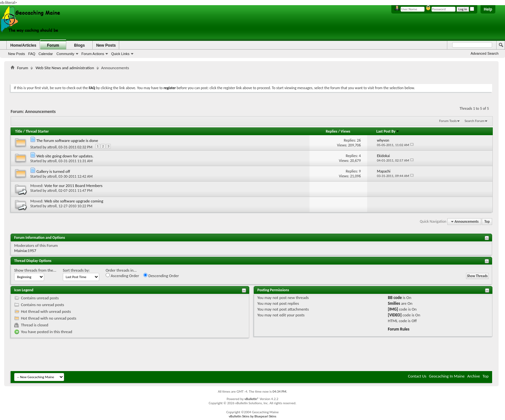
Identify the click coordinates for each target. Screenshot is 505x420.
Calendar (46, 54)
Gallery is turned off (53, 171)
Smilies (394, 303)
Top (487, 222)
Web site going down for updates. (65, 156)
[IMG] (393, 309)
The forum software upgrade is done (67, 140)
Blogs (79, 45)
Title (19, 131)
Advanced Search (485, 53)
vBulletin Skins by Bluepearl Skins (252, 416)
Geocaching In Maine (447, 376)
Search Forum (475, 121)
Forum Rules (399, 329)
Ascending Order (122, 275)
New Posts (17, 54)
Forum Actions (93, 54)
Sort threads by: (76, 270)
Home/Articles (23, 45)
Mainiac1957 (25, 251)
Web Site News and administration (65, 68)
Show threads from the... (35, 270)
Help (488, 9)
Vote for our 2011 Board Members (73, 186)
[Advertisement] (252, 76)
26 (359, 140)
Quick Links (120, 54)
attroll (52, 147)
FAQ (32, 54)
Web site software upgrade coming (74, 201)
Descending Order (161, 275)
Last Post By (388, 131)
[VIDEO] (395, 315)
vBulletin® (252, 399)
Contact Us (417, 376)
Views (346, 131)
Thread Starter (37, 131)
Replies (331, 131)
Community (65, 54)
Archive (474, 376)
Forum (53, 45)
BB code (395, 298)
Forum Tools (448, 121)
